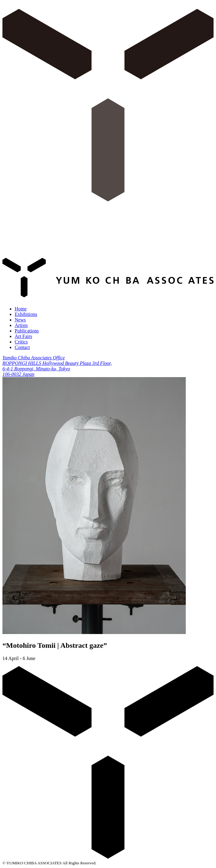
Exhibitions (26, 314)
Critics (21, 342)
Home (21, 309)
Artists (21, 325)
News (20, 320)
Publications (27, 331)
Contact (22, 347)
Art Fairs (23, 336)
